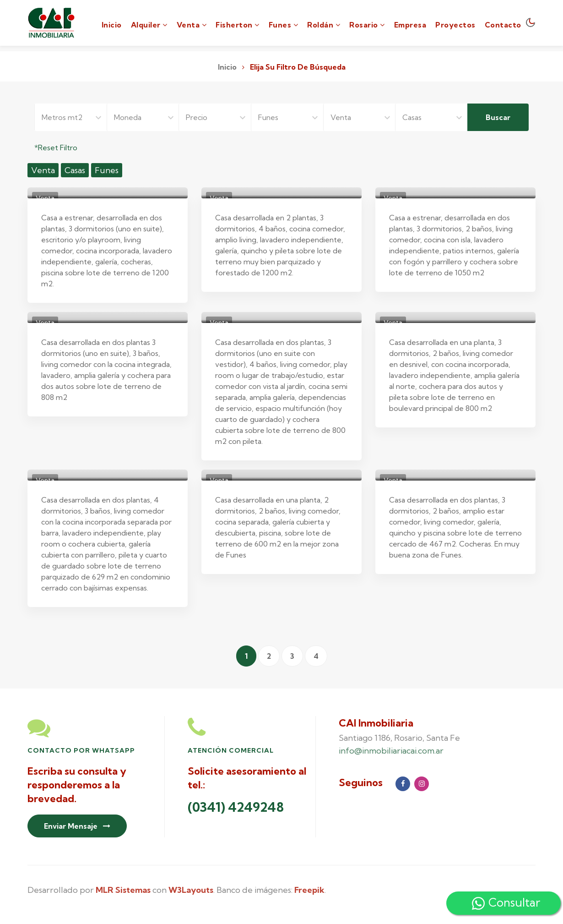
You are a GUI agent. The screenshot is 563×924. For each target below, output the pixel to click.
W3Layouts (191, 890)
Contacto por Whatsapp (81, 750)
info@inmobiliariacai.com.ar (391, 751)
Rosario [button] (367, 25)
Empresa (410, 25)
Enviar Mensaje (77, 826)
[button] (149, 23)
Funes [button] (284, 25)
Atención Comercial (231, 750)
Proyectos (455, 25)
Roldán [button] (324, 25)
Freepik (309, 890)
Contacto (503, 25)
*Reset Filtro (56, 148)
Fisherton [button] (238, 25)
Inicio (112, 24)
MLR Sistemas (123, 890)
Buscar (498, 117)
